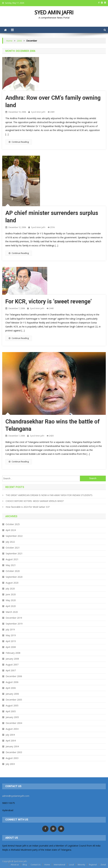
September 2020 (14, 577)
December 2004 (14, 723)
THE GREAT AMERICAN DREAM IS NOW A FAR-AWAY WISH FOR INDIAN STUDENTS (49, 495)
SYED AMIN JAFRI (54, 12)
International (60, 865)
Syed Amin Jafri (38, 112)
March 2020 (12, 612)
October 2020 (13, 571)
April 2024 (11, 530)
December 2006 (14, 676)
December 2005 (14, 700)
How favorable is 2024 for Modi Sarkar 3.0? (28, 507)
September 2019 (14, 624)
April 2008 (11, 647)
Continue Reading (19, 142)
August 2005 (12, 705)
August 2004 (12, 729)
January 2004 (12, 746)
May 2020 (11, 600)
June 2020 (11, 594)
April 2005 (11, 711)
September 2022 (14, 536)
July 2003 (10, 764)
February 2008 (13, 653)
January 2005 (12, 717)
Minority (81, 865)
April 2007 (11, 670)
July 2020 (10, 589)
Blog (25, 865)
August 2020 (12, 583)
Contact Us (36, 865)
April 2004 (11, 741)
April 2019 (11, 641)
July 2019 (10, 629)
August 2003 (12, 758)
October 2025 (13, 524)
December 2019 (14, 618)
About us (15, 865)
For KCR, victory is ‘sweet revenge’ (49, 302)
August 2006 (12, 682)
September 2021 (14, 553)
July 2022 (10, 542)
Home (47, 865)
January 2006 (12, 694)
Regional (93, 865)
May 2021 (11, 565)
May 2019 (11, 635)
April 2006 (11, 688)
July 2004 (10, 735)
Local (71, 865)
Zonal (103, 865)
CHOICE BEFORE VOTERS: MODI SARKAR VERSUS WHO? (35, 501)
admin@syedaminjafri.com (16, 796)
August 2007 (12, 665)
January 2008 (12, 659)
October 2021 (13, 548)
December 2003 (14, 752)
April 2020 (11, 606)
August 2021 (12, 559)
